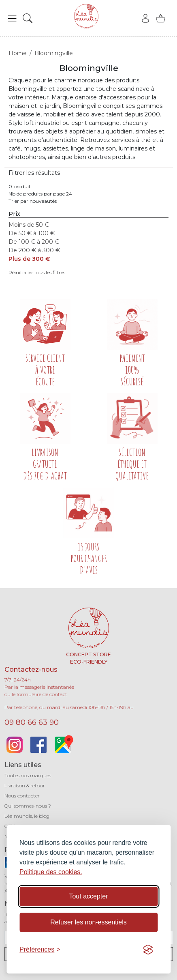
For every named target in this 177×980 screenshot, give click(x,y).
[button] (12, 18)
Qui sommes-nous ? (28, 806)
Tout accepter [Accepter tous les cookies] (88, 896)
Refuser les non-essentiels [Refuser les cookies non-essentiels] (88, 922)
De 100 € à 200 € (34, 242)
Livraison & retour (25, 786)
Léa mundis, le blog (27, 816)
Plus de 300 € (29, 259)
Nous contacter (22, 796)
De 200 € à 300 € (34, 250)
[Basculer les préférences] (40, 950)
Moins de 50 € (29, 225)
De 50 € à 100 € (32, 233)
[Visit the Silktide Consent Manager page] (148, 950)
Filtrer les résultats (34, 173)
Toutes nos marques (28, 775)
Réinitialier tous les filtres (37, 272)
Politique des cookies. (51, 872)
